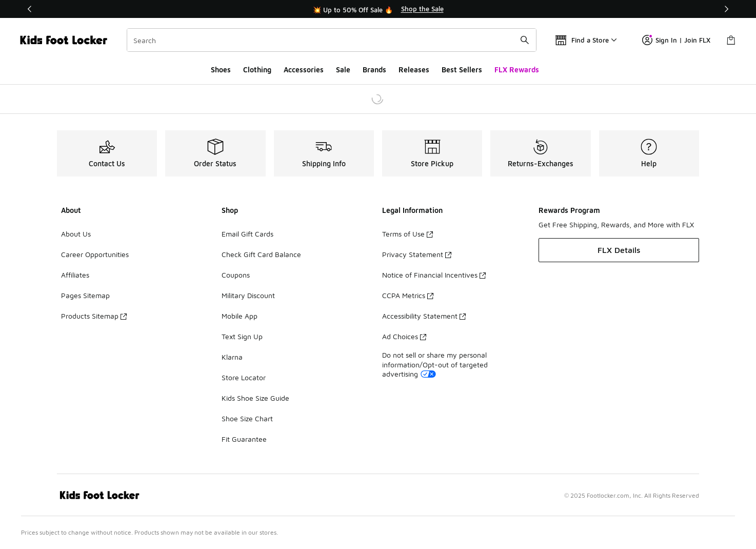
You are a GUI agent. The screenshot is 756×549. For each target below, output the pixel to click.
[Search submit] (525, 40)
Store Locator (244, 377)
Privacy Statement (417, 254)
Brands (374, 70)
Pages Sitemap (85, 295)
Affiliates (75, 275)
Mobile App (240, 316)
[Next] (726, 9)
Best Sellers (462, 70)
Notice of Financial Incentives (434, 275)
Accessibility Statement (424, 316)
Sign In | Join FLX (676, 40)
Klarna (232, 357)
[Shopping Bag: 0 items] (731, 40)
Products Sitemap (94, 316)
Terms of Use (407, 234)
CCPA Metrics (408, 295)
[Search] (332, 40)
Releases (414, 70)
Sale (343, 70)
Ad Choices (404, 336)
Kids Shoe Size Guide (255, 398)
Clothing (257, 70)
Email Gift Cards (247, 234)
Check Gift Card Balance (261, 254)
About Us (76, 234)
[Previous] (30, 9)
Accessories (304, 70)
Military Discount (248, 295)
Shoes (221, 70)
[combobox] (332, 40)
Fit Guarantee (244, 439)
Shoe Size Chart (247, 418)
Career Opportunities (95, 254)
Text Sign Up (242, 336)
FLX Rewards (517, 70)
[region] (378, 9)
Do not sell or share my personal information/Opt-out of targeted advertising (435, 364)
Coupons (236, 275)
